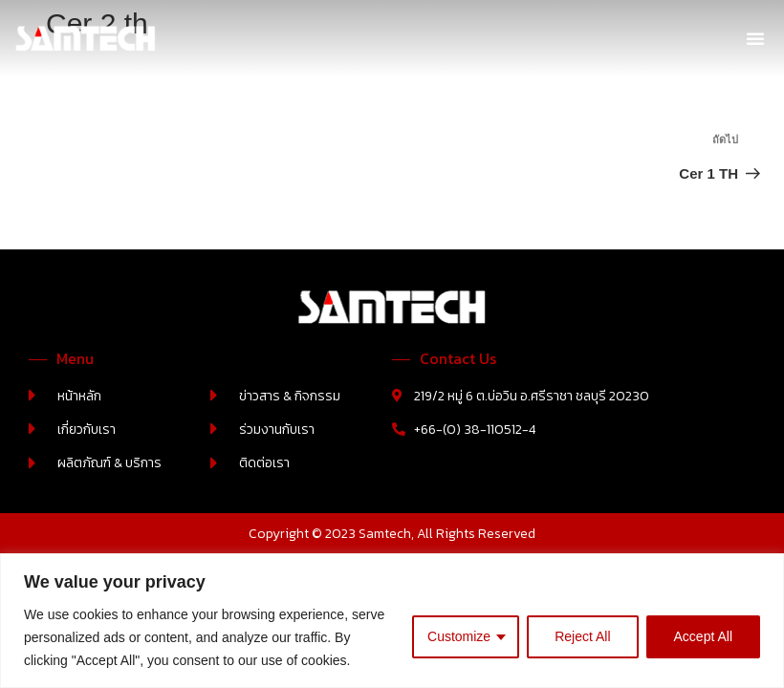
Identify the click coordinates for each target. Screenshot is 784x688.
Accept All (703, 636)
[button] (755, 38)
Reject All (582, 636)
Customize (459, 636)
